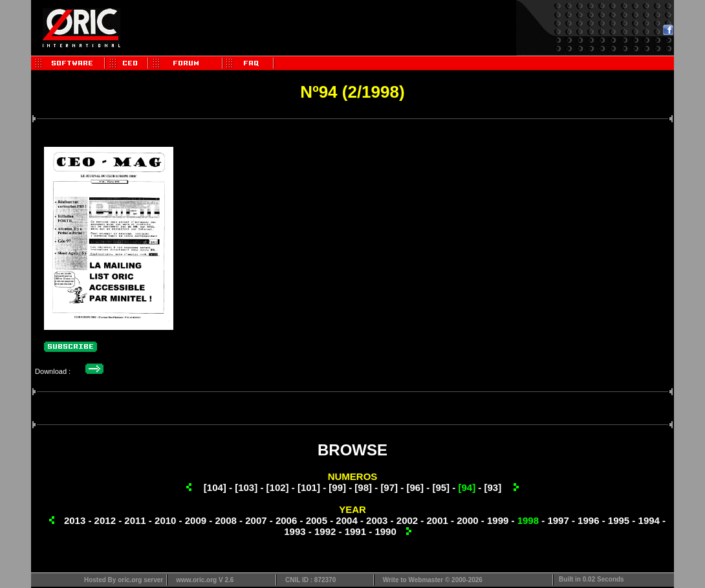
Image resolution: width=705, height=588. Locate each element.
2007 (256, 520)
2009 (196, 520)
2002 (407, 520)
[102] (278, 487)
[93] (493, 487)
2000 (467, 520)
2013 (75, 520)
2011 (135, 520)
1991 (355, 531)
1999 (498, 520)
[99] (337, 487)
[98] (363, 487)
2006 (286, 520)
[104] (215, 487)
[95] (441, 487)
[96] (415, 487)
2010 (165, 520)
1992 (325, 531)
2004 (346, 520)
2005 (317, 520)
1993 (295, 531)
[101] (309, 487)
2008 (225, 520)
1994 (649, 520)
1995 (619, 520)
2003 (377, 520)
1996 (588, 520)
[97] (389, 487)
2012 (105, 520)
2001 (438, 520)
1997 (558, 520)
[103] (246, 487)
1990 (385, 531)
